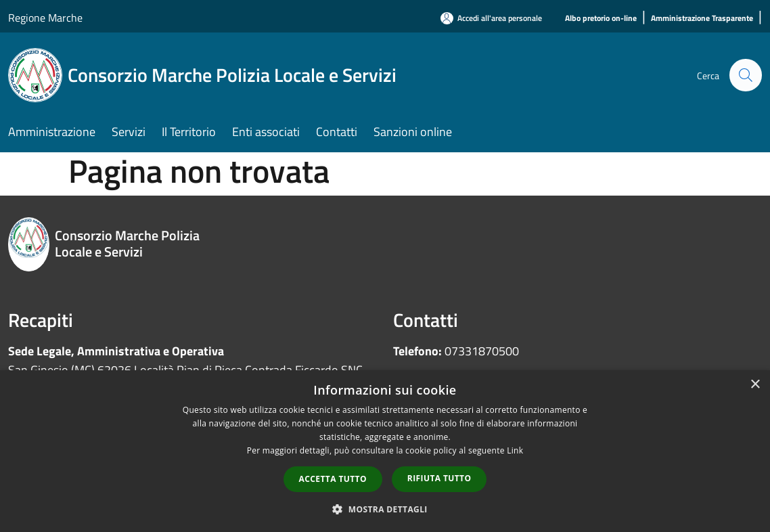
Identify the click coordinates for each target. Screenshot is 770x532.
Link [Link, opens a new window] (515, 450)
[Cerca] (746, 75)
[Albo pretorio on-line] (601, 19)
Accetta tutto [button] (333, 479)
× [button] (755, 385)
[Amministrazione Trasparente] (702, 19)
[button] (385, 509)
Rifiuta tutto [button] (439, 478)
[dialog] (385, 451)
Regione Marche (45, 18)
